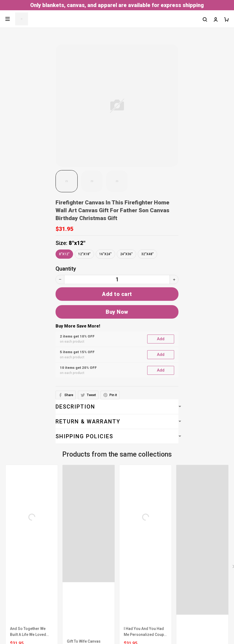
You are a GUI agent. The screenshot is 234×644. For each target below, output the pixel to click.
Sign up (217, 618)
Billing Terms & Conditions (36, 530)
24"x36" (126, 254)
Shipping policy (22, 552)
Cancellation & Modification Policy (45, 562)
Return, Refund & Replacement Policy (48, 573)
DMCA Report (104, 642)
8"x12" (77, 243)
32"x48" (147, 254)
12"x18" (84, 254)
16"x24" (105, 254)
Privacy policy (20, 541)
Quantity (66, 269)
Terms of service (24, 519)
